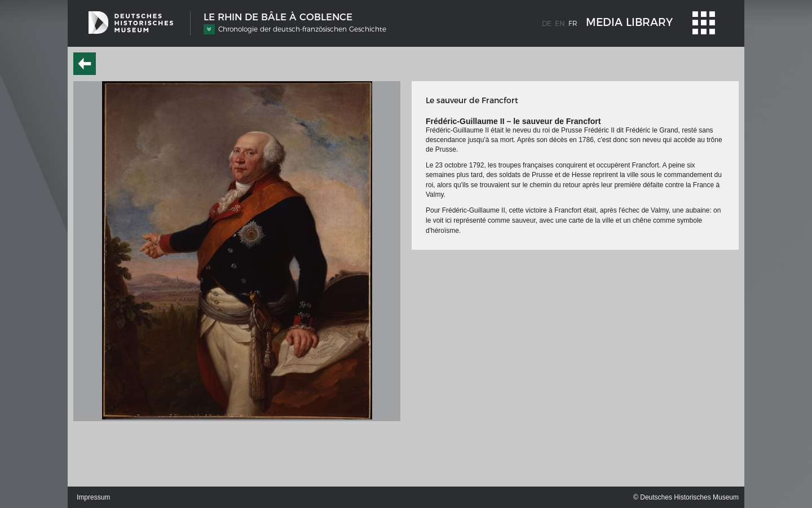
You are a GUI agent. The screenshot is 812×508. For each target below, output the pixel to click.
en (560, 23)
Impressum (93, 497)
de (547, 23)
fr (573, 23)
